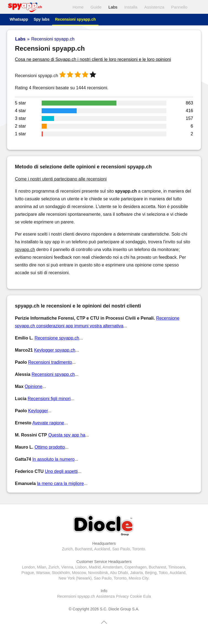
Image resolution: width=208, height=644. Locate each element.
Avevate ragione (48, 423)
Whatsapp (19, 19)
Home (78, 7)
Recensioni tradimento (50, 362)
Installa (131, 7)
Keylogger (38, 411)
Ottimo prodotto (50, 447)
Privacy (122, 596)
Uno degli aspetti (61, 471)
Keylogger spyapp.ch (54, 350)
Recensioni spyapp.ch (75, 19)
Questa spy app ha (67, 435)
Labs (113, 7)
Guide (96, 7)
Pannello (179, 7)
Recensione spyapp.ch (57, 338)
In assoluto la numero (53, 459)
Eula (147, 596)
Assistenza (154, 7)
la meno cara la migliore (60, 483)
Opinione (34, 386)
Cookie (136, 596)
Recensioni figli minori (49, 399)
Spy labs (42, 19)
